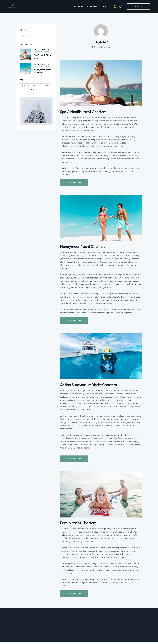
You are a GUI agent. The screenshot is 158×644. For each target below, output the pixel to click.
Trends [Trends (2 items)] (43, 90)
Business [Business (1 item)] (34, 85)
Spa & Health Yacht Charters (84, 112)
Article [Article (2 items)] (24, 85)
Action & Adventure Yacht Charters (89, 386)
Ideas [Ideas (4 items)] (24, 90)
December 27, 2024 (41, 51)
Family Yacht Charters (78, 524)
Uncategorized (41, 50)
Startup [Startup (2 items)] (33, 90)
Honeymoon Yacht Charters (83, 247)
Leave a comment (74, 183)
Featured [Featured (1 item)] (45, 85)
